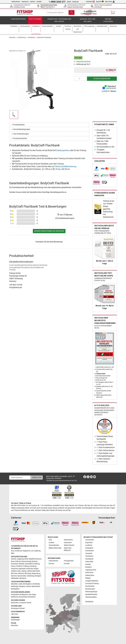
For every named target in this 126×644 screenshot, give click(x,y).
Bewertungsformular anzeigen (49, 233)
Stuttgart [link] (38, 576)
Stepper (88, 578)
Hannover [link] (14, 569)
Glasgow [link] (22, 586)
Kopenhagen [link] (15, 620)
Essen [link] (13, 566)
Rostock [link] (14, 576)
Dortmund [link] (15, 564)
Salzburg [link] (37, 551)
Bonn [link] (13, 561)
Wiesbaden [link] (15, 578)
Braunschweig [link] (26, 561)
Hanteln (88, 564)
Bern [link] (17, 603)
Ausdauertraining (18, 21)
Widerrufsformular (55, 548)
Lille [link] (12, 614)
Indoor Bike (89, 562)
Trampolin (89, 553)
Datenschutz (68, 540)
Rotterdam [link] (32, 597)
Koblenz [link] (14, 571)
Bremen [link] (35, 561)
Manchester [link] (36, 586)
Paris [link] (16, 614)
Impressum (25, 2)
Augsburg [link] (20, 559)
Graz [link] (13, 551)
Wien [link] (13, 553)
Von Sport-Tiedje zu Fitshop (21, 503)
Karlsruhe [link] (30, 569)
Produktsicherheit (20, 140)
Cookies (51, 543)
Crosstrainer (90, 540)
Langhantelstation (92, 581)
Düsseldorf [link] (29, 564)
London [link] (28, 586)
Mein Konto (110, 2)
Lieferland (90, 2)
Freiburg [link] (26, 566)
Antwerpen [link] (15, 608)
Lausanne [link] (23, 603)
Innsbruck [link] (18, 551)
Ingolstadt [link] (22, 569)
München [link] (14, 573)
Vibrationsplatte (91, 597)
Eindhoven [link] (15, 597)
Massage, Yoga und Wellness (88, 22)
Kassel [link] (36, 569)
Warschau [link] (15, 625)
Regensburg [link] (36, 573)
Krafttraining (35, 21)
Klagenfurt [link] (26, 551)
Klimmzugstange (91, 592)
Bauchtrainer (90, 586)
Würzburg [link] (23, 578)
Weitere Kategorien (108, 22)
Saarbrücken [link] (22, 576)
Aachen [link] (14, 559)
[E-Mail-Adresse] (20, 478)
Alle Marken (89, 602)
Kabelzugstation (63, 152)
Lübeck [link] (29, 571)
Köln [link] (19, 571)
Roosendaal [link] (23, 597)
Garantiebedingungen (22, 131)
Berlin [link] (26, 559)
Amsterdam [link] (15, 595)
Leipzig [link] (24, 571)
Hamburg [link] (33, 566)
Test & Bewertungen (21, 135)
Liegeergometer (91, 570)
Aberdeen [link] (14, 584)
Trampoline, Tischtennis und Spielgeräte (59, 22)
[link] (97, 170)
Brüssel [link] (22, 608)
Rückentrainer (90, 589)
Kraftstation (90, 551)
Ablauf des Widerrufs (68, 549)
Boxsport (89, 567)
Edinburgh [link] (15, 586)
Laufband (89, 545)
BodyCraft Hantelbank (44, 39)
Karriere (33, 2)
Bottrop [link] (18, 561)
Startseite (12, 39)
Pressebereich (69, 561)
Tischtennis (89, 556)
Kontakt (39, 2)
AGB (50, 540)
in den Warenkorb (102, 80)
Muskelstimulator (91, 594)
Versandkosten (54, 545)
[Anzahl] (81, 80)
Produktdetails (19, 126)
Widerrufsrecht (69, 545)
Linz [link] (32, 551)
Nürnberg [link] (28, 573)
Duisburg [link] (36, 564)
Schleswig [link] (30, 576)
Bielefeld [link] (32, 559)
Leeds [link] (20, 584)
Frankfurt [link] (19, 566)
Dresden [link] (22, 564)
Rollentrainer (90, 575)
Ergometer (89, 543)
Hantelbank (31, 39)
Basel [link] (13, 603)
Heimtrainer (89, 573)
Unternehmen (16, 2)
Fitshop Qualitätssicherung (65, 168)
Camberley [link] (36, 584)
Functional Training (92, 583)
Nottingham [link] (15, 589)
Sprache (100, 2)
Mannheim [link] (36, 571)
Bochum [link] (38, 559)
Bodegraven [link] (24, 595)
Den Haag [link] (32, 595)
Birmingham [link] (27, 584)
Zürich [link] (29, 603)
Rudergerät (89, 548)
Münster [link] (21, 573)
